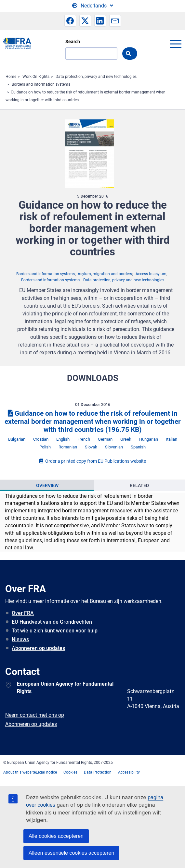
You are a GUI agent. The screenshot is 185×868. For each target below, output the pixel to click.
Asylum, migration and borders (105, 274)
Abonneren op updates (38, 648)
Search (73, 42)
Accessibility (129, 772)
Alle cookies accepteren (56, 836)
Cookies (70, 772)
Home (11, 77)
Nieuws (20, 639)
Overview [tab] (47, 485)
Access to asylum (151, 274)
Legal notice (46, 772)
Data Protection (98, 772)
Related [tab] (139, 485)
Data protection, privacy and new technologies (96, 77)
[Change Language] (93, 6)
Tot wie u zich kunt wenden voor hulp (55, 631)
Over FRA (23, 613)
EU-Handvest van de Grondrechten (52, 622)
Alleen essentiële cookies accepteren (71, 853)
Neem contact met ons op (35, 715)
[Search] (91, 54)
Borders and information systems (41, 84)
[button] (70, 21)
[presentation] (47, 485)
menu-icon (176, 44)
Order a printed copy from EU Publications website (93, 461)
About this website (20, 772)
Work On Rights (36, 77)
